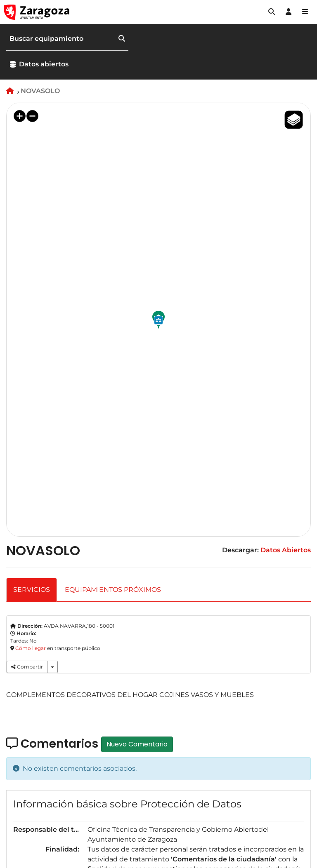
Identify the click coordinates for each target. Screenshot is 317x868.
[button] (272, 12)
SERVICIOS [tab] (32, 590)
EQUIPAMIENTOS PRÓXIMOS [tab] (113, 590)
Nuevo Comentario (137, 744)
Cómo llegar (31, 648)
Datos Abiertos (286, 550)
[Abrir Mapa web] (305, 12)
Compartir (27, 667)
